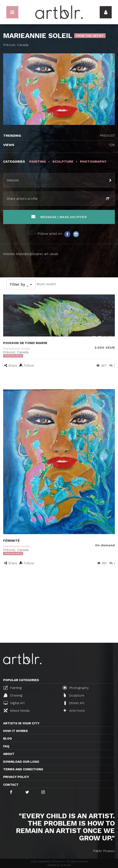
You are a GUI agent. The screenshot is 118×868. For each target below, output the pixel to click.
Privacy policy (16, 777)
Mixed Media (17, 710)
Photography (76, 688)
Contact (11, 785)
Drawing (13, 695)
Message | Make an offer (59, 217)
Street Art (74, 703)
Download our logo (21, 762)
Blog (7, 738)
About (9, 754)
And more (74, 711)
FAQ (6, 746)
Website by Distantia (59, 865)
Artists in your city (21, 723)
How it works (15, 731)
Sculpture (74, 695)
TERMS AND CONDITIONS (23, 769)
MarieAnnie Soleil (16, 349)
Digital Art (14, 703)
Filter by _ (21, 284)
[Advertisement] (59, 611)
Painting (13, 688)
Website (13, 180)
